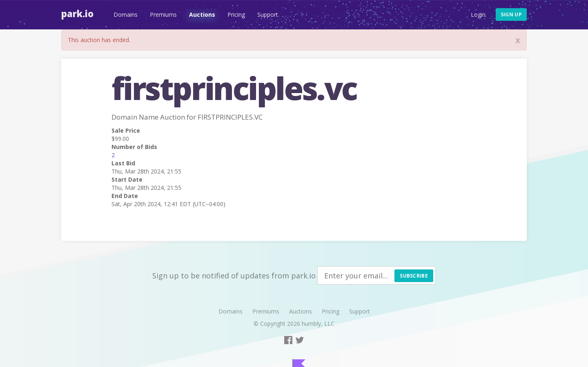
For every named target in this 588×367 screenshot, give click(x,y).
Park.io (77, 13)
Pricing (236, 14)
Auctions (202, 14)
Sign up (511, 14)
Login (478, 14)
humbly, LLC (318, 324)
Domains (126, 14)
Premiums (163, 14)
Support (268, 14)
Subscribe (414, 276)
